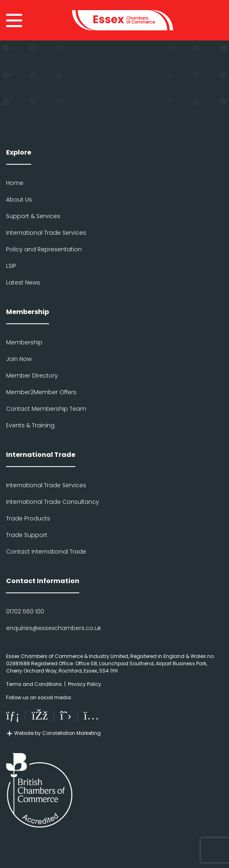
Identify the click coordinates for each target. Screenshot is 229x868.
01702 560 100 (25, 611)
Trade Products (28, 518)
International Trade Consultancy (53, 502)
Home (15, 183)
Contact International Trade (46, 552)
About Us (19, 199)
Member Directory (32, 376)
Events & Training (30, 425)
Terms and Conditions (34, 684)
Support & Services (33, 216)
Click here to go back (114, 81)
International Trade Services (46, 233)
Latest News (23, 282)
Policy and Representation (44, 249)
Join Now (19, 359)
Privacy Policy (85, 684)
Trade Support (27, 535)
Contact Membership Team (46, 409)
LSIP (11, 266)
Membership (24, 342)
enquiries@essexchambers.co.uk (54, 628)
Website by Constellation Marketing (53, 733)
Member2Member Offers (41, 392)
